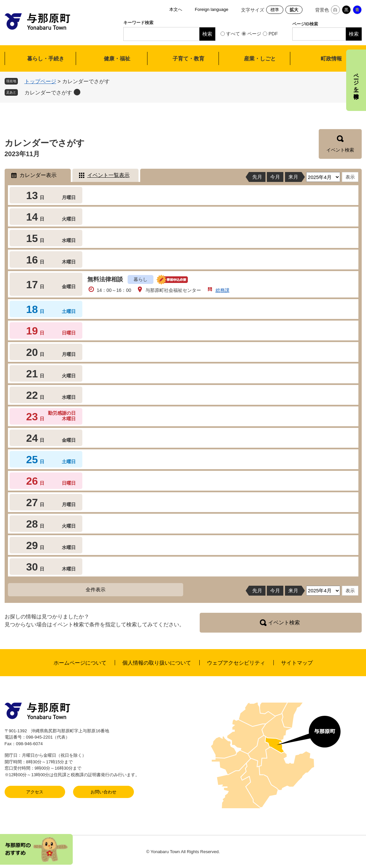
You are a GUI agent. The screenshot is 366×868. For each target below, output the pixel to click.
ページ (254, 34)
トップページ (40, 81)
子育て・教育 (188, 59)
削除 (77, 92)
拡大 (294, 10)
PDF (273, 34)
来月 (293, 177)
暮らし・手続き (46, 59)
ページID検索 (305, 24)
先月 (257, 177)
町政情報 (331, 59)
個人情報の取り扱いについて (157, 663)
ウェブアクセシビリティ (236, 663)
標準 (275, 10)
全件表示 (96, 590)
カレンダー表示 (38, 175)
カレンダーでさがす (48, 93)
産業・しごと (260, 59)
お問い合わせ (103, 792)
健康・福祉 (117, 59)
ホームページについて (80, 663)
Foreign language (211, 9)
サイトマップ (297, 663)
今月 (275, 177)
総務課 (223, 290)
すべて (233, 34)
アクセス (35, 792)
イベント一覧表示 (108, 175)
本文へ (176, 9)
